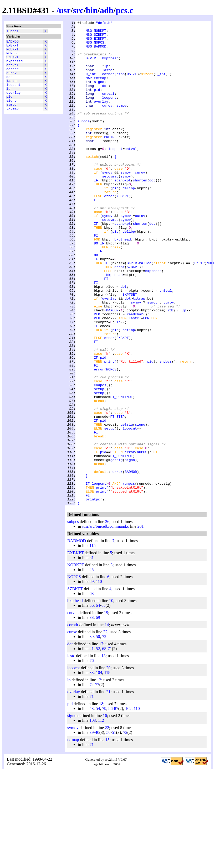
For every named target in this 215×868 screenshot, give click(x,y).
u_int (91, 85)
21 (108, 789)
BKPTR (91, 66)
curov (11, 81)
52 (98, 746)
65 (104, 702)
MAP (89, 90)
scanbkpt (122, 212)
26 (107, 618)
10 (111, 697)
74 (91, 781)
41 (91, 746)
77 (97, 781)
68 (104, 746)
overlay (14, 104)
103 (93, 817)
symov (11, 118)
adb (107, 10)
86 (110, 805)
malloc (145, 312)
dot (9, 85)
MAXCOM (112, 368)
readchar (135, 373)
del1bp (129, 222)
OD (96, 302)
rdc (171, 368)
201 (141, 623)
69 (98, 714)
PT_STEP (118, 496)
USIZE (132, 85)
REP (97, 373)
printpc (93, 595)
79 (104, 805)
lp (8, 100)
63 (91, 690)
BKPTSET (130, 349)
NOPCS (11, 57)
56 (91, 702)
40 (97, 829)
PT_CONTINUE (122, 472)
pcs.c (124, 10)
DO (96, 288)
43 (91, 805)
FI (96, 236)
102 (128, 805)
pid (9, 109)
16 (105, 812)
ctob (121, 85)
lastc (11, 90)
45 (91, 666)
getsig (127, 505)
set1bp (129, 392)
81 (91, 654)
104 (99, 769)
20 (108, 765)
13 (104, 753)
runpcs (129, 576)
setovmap (110, 208)
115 (92, 642)
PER (97, 378)
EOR (146, 378)
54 (98, 805)
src (78, 10)
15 (108, 837)
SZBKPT (12, 62)
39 (91, 733)
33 (91, 714)
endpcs (166, 430)
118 (107, 769)
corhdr (12, 76)
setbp (99, 468)
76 (91, 757)
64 (98, 702)
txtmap (12, 123)
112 (101, 817)
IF (96, 212)
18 (101, 801)
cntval (12, 71)
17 (101, 741)
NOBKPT (12, 52)
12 (99, 777)
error (109, 231)
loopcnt (14, 95)
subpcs (12, 32)
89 (91, 678)
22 (105, 729)
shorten (140, 212)
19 (106, 710)
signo (11, 114)
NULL (211, 312)
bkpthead (14, 66)
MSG (89, 33)
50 (98, 733)
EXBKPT (12, 48)
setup (99, 463)
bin (92, 10)
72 (104, 733)
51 (114, 829)
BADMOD (12, 43)
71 (110, 746)
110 (99, 678)
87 (116, 805)
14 (107, 722)
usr (65, 10)
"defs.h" (104, 23)
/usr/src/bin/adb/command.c (105, 623)
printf (110, 430)
